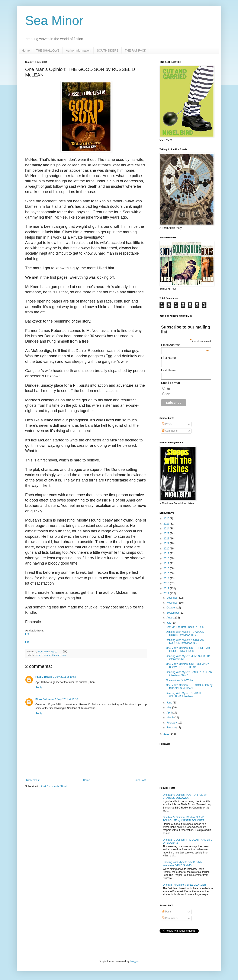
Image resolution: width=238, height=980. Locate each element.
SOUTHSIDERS (108, 50)
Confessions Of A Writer (179, 680)
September (173, 613)
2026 (167, 519)
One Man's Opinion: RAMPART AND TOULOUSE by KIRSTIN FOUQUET (183, 819)
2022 (167, 539)
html (168, 389)
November (173, 603)
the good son (59, 655)
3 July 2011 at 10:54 (65, 677)
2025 (167, 524)
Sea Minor (54, 21)
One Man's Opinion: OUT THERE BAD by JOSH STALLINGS (188, 650)
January (171, 728)
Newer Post (33, 780)
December (173, 598)
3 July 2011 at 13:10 (66, 699)
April (169, 713)
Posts (167, 424)
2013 (167, 583)
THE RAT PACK (135, 50)
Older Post (140, 780)
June (170, 703)
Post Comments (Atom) (54, 786)
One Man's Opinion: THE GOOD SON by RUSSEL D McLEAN (189, 687)
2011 (167, 593)
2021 (167, 543)
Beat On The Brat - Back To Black (185, 627)
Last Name (168, 370)
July (169, 623)
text (168, 394)
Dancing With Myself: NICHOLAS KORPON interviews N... (185, 641)
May (169, 708)
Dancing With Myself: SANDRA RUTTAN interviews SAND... (189, 674)
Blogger (134, 961)
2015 (167, 574)
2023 (167, 533)
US (27, 634)
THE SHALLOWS (48, 50)
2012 (167, 588)
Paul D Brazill (44, 677)
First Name (168, 358)
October (171, 608)
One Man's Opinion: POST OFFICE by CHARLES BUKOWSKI (185, 796)
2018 (167, 558)
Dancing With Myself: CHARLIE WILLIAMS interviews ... (184, 695)
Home (26, 50)
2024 (167, 529)
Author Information (78, 50)
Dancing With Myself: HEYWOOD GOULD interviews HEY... (185, 633)
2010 (167, 734)
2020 (167, 549)
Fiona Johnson (44, 699)
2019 (167, 553)
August (171, 618)
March (171, 718)
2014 (167, 578)
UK (27, 642)
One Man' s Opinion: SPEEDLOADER (184, 885)
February (172, 723)
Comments (170, 431)
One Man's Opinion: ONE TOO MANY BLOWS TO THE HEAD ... (187, 666)
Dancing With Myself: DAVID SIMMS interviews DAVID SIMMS (183, 864)
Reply (39, 687)
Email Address (185, 345)
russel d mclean (43, 655)
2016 (167, 568)
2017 (167, 563)
